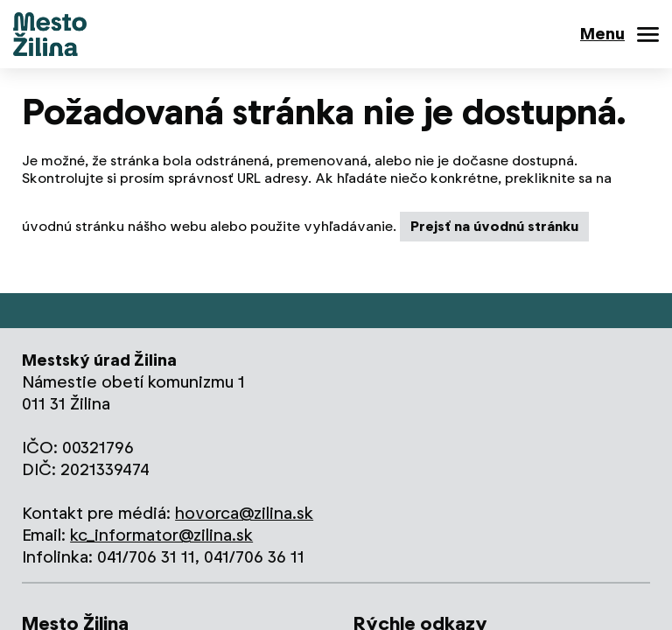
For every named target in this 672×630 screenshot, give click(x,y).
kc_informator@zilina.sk (161, 535)
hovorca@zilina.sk (244, 513)
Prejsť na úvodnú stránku (494, 226)
